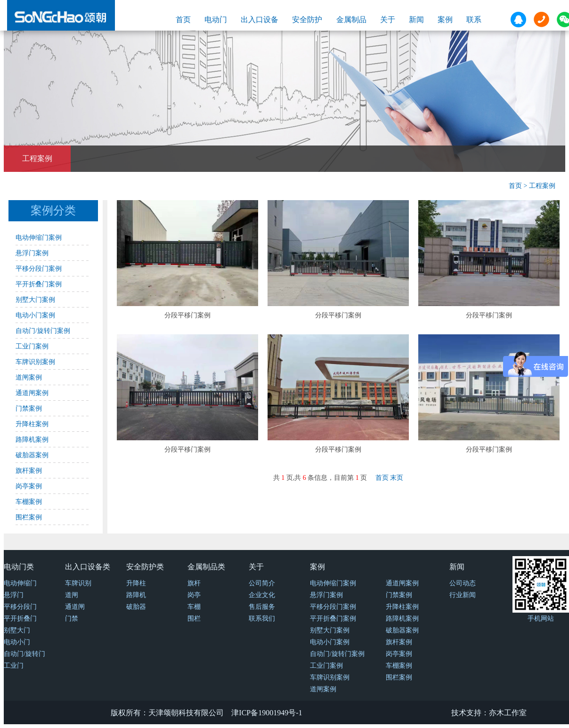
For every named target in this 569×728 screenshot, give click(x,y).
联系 (474, 20)
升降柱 (136, 583)
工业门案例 (32, 346)
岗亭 (194, 595)
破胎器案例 (32, 455)
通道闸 (75, 607)
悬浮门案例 (32, 253)
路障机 (136, 595)
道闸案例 (29, 377)
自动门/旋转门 (24, 654)
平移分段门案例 (39, 269)
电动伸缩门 (20, 583)
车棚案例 (29, 502)
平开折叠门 (20, 619)
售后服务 (262, 607)
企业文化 (262, 595)
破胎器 (136, 607)
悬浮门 (14, 595)
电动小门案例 (35, 315)
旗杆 (194, 583)
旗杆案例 (29, 471)
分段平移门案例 (187, 315)
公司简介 (262, 583)
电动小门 (17, 642)
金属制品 (351, 20)
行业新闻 (463, 595)
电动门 (216, 20)
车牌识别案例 (35, 362)
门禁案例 (29, 408)
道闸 (72, 595)
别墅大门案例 (35, 300)
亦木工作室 (508, 713)
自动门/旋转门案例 (43, 331)
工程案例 (37, 158)
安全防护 (307, 20)
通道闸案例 (32, 393)
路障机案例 (32, 440)
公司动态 (463, 583)
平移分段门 (20, 607)
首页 (183, 20)
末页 (397, 478)
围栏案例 (29, 517)
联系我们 (262, 619)
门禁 (72, 619)
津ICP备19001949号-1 (267, 713)
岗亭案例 (29, 486)
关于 (388, 20)
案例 (445, 20)
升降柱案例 (32, 424)
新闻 (416, 20)
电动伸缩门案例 (39, 238)
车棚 (194, 607)
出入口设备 (260, 20)
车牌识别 (78, 583)
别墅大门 (17, 630)
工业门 (14, 666)
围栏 (194, 619)
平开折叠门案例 (39, 284)
